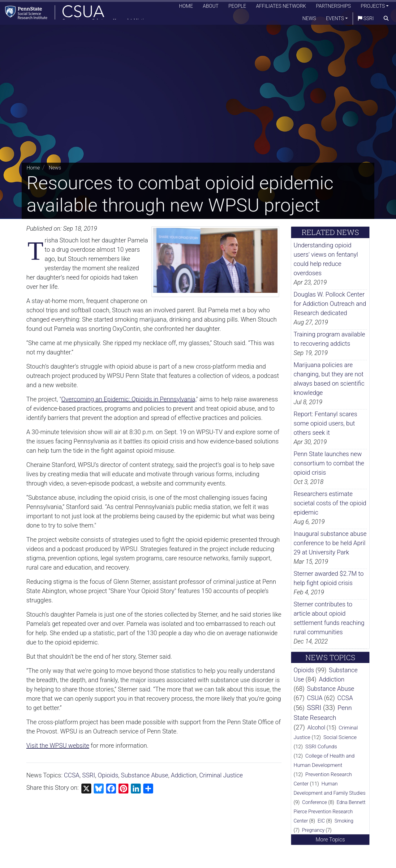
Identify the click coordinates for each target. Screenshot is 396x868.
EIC (321, 821)
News (309, 20)
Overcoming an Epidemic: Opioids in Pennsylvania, (129, 399)
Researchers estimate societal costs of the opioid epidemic (330, 503)
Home (186, 8)
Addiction (184, 775)
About (211, 8)
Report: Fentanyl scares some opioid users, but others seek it (325, 423)
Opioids (108, 775)
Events (335, 20)
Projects (373, 8)
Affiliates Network (281, 8)
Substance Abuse (145, 775)
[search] (386, 20)
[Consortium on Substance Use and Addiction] (79, 14)
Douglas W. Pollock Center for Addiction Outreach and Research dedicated (330, 304)
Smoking (344, 821)
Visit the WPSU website (58, 746)
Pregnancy (313, 830)
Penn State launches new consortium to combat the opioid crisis (329, 463)
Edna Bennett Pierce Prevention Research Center (329, 812)
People (237, 8)
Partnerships (333, 8)
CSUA (315, 698)
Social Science (340, 737)
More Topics (330, 840)
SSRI (366, 20)
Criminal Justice (221, 775)
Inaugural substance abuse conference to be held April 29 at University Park (330, 543)
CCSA (72, 775)
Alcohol (316, 728)
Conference (315, 802)
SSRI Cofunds (321, 746)
